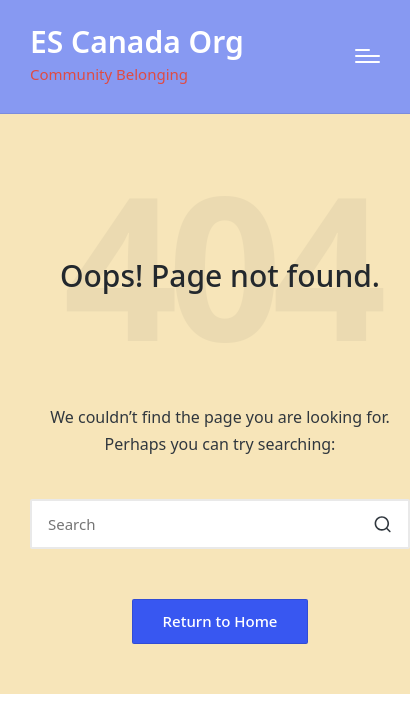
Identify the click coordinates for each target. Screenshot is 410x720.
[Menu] (367, 56)
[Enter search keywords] (220, 524)
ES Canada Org (137, 41)
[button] (382, 524)
